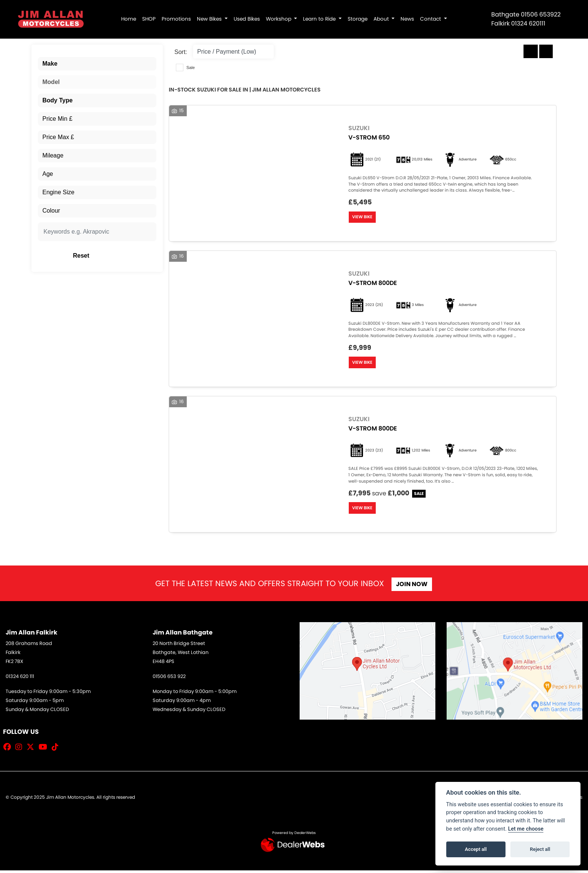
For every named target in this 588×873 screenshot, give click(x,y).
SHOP (149, 19)
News (407, 19)
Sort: (181, 52)
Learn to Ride (320, 19)
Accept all (476, 849)
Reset (118, 256)
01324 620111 (528, 23)
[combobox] (97, 64)
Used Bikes (247, 19)
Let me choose (526, 829)
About (382, 19)
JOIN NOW (414, 587)
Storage (358, 19)
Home (129, 19)
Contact (431, 19)
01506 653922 (541, 14)
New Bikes (210, 19)
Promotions (176, 19)
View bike (363, 217)
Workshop (279, 19)
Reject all (540, 849)
